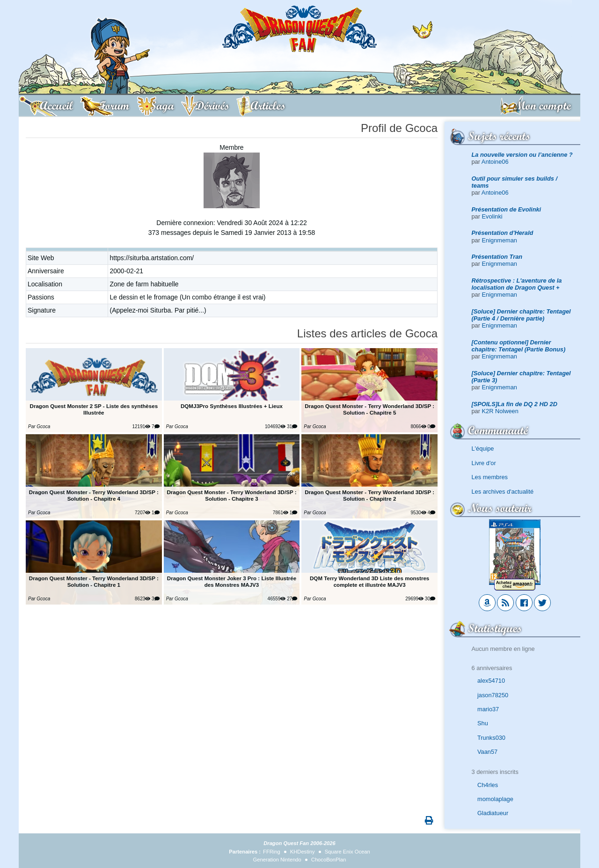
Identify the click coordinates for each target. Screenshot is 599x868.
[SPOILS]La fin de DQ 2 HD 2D (515, 404)
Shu (483, 723)
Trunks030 (491, 738)
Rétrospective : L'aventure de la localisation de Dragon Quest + (517, 284)
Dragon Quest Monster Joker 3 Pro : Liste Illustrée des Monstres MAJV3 (232, 581)
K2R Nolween (500, 411)
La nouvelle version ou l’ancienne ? (522, 155)
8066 (418, 427)
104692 (275, 427)
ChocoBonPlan (329, 860)
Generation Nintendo (277, 860)
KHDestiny (303, 852)
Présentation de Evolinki (507, 209)
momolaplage (495, 799)
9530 (418, 513)
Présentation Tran (497, 257)
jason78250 (493, 695)
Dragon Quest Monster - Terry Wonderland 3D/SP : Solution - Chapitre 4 (94, 495)
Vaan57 (487, 752)
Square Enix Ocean (347, 852)
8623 (142, 599)
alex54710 (491, 681)
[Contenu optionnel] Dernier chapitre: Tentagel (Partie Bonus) (519, 346)
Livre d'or (484, 463)
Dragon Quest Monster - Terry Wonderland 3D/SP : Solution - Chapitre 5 (369, 409)
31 (292, 427)
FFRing (272, 852)
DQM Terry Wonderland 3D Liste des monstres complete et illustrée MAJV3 (369, 581)
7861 (281, 513)
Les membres (490, 477)
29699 (414, 599)
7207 (142, 513)
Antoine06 (495, 162)
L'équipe (483, 449)
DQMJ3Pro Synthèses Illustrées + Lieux (232, 406)
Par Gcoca (39, 427)
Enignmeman (500, 240)
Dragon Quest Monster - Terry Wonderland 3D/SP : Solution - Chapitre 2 (369, 495)
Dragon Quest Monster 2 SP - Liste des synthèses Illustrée (94, 409)
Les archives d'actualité (503, 492)
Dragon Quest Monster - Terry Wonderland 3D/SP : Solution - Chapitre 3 (231, 495)
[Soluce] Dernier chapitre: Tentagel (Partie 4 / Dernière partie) (521, 315)
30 (430, 599)
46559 (277, 599)
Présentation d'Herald (503, 233)
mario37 (488, 709)
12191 (142, 427)
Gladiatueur (493, 813)
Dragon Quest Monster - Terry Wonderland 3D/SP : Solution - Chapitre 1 (94, 581)
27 (292, 599)
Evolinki (492, 216)
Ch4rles (488, 785)
